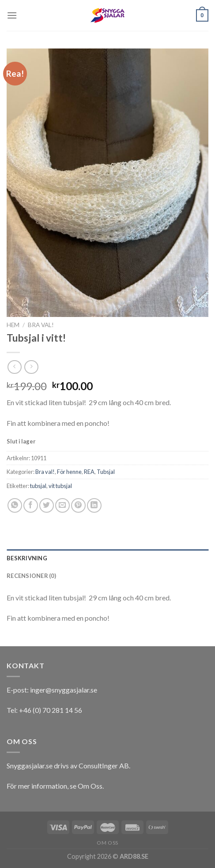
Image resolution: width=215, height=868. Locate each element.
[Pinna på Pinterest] (78, 505)
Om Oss (90, 786)
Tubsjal (106, 472)
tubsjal (38, 486)
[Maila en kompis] (62, 505)
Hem (13, 325)
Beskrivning (27, 558)
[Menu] (12, 15)
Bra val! (41, 325)
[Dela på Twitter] (47, 505)
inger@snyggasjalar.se (64, 690)
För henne (69, 472)
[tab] (107, 558)
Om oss (107, 843)
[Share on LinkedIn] (94, 505)
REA (89, 472)
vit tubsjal (60, 486)
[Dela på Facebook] (31, 505)
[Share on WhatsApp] (15, 505)
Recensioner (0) (31, 576)
